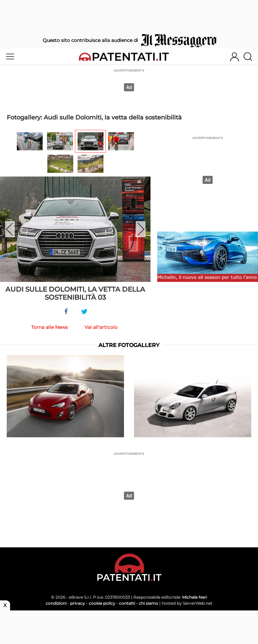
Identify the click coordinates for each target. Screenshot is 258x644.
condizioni (56, 603)
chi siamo (148, 603)
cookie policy (102, 603)
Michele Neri (195, 597)
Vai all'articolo (101, 327)
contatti (127, 603)
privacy (78, 603)
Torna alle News (50, 327)
